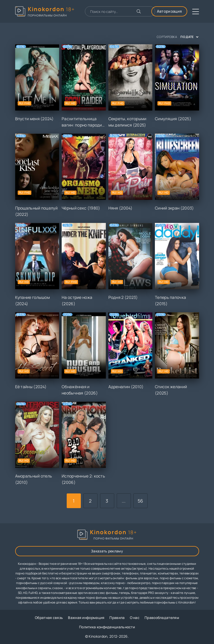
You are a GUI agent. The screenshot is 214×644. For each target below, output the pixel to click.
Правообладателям (162, 618)
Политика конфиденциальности (107, 627)
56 (140, 501)
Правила (117, 618)
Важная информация (86, 618)
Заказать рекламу (107, 551)
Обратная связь (49, 618)
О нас (135, 618)
